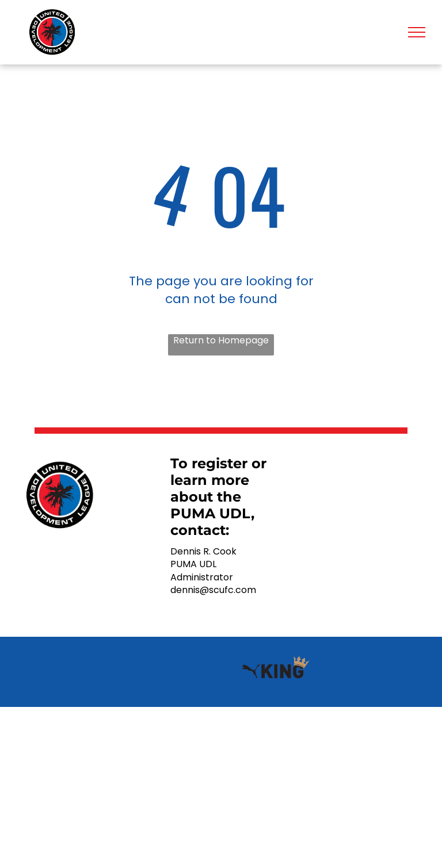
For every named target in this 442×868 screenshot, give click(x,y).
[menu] (417, 32)
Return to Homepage (221, 341)
